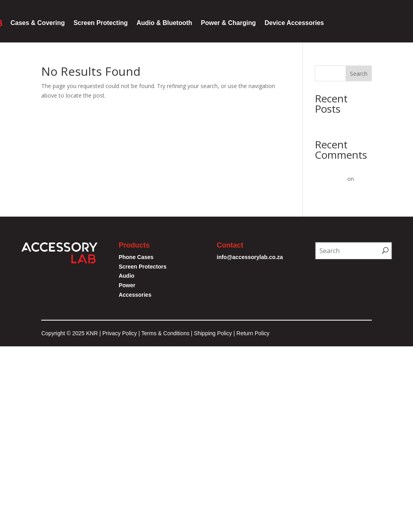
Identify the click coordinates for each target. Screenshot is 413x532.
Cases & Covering (38, 23)
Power (127, 285)
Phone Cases (136, 257)
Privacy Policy (120, 333)
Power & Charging (228, 23)
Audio (126, 276)
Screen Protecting (100, 23)
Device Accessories (294, 23)
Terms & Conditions (166, 333)
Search (359, 74)
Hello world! (330, 122)
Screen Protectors (142, 267)
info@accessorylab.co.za (251, 257)
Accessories (135, 295)
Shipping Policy (213, 333)
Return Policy (253, 333)
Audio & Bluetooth (164, 23)
